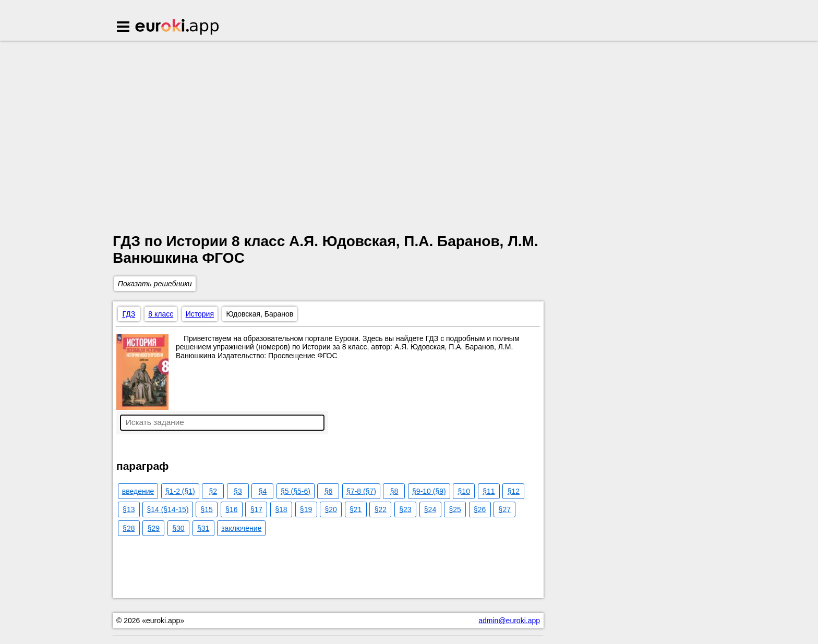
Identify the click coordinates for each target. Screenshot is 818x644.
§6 (329, 491)
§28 (129, 528)
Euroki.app (178, 28)
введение (138, 491)
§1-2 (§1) (180, 491)
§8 (394, 491)
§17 (256, 509)
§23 (405, 509)
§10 (464, 491)
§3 (238, 491)
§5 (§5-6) (296, 491)
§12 (514, 491)
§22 (381, 509)
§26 (480, 509)
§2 (213, 491)
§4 (263, 491)
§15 (206, 509)
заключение (241, 528)
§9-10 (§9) (429, 491)
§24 (430, 509)
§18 (281, 509)
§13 (129, 509)
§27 (505, 509)
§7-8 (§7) (361, 491)
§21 (356, 509)
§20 (330, 509)
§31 (203, 528)
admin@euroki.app (509, 621)
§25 (455, 509)
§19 (306, 509)
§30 (178, 528)
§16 (231, 509)
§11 (489, 491)
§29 (154, 528)
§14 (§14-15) (167, 509)
